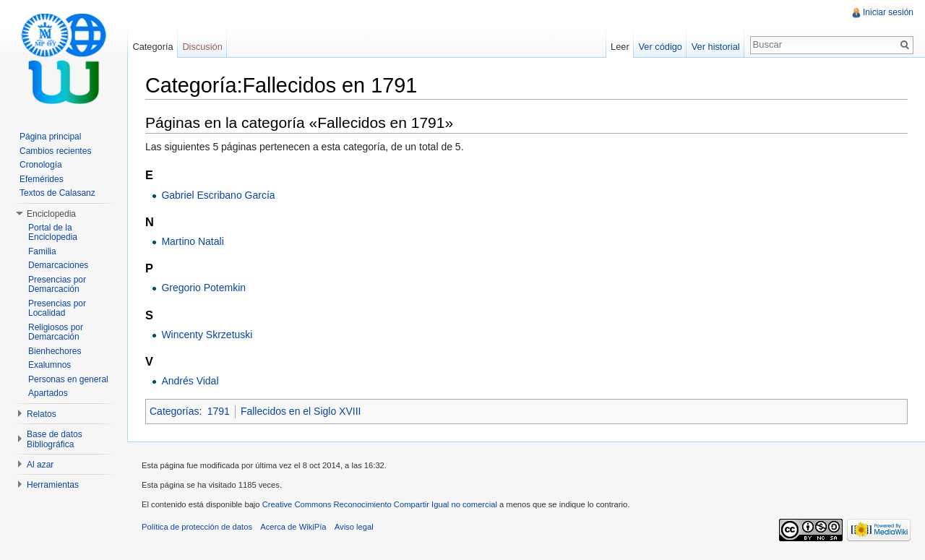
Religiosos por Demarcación (56, 332)
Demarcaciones (58, 265)
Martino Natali (192, 241)
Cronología (41, 165)
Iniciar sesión (888, 12)
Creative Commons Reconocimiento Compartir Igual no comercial (380, 504)
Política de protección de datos (197, 527)
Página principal (50, 137)
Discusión (202, 47)
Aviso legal (354, 527)
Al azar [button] (40, 465)
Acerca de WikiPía (293, 527)
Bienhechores (55, 351)
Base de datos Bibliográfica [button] (55, 439)
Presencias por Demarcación (57, 285)
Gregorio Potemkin (203, 288)
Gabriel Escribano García (218, 195)
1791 (219, 411)
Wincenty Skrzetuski (207, 335)
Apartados (48, 393)
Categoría (152, 47)
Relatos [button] (42, 414)
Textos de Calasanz (57, 193)
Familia (42, 251)
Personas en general (68, 379)
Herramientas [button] (53, 485)
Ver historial (716, 47)
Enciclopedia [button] (51, 214)
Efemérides (42, 179)
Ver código (660, 47)
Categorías (174, 411)
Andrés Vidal (190, 381)
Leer (620, 47)
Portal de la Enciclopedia (53, 233)
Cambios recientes (55, 151)
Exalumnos (50, 365)
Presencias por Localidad (57, 309)
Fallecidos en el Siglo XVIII (301, 411)
